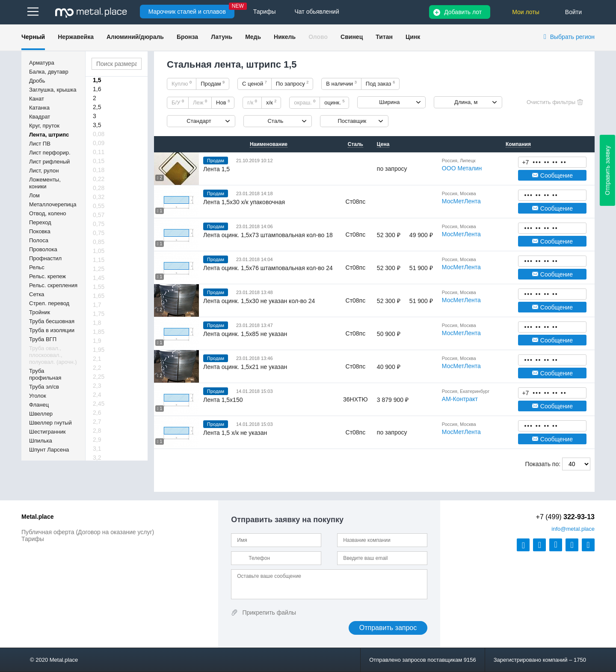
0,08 (99, 134)
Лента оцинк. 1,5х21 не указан (245, 367)
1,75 (99, 314)
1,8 (97, 323)
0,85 (99, 242)
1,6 (97, 89)
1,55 (99, 287)
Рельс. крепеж (47, 276)
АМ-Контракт (460, 399)
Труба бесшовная (52, 321)
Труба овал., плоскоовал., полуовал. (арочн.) (53, 355)
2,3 (97, 386)
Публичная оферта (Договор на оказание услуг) (88, 532)
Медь (253, 37)
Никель (285, 37)
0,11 (99, 152)
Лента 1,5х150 (223, 400)
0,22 (99, 179)
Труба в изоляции (52, 330)
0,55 (99, 206)
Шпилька (41, 441)
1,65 (99, 296)
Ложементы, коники (45, 183)
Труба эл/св (44, 387)
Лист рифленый (49, 162)
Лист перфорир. (50, 153)
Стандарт (199, 121)
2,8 (97, 431)
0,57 (99, 215)
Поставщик (352, 121)
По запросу (292, 83)
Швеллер (41, 414)
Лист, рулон (44, 171)
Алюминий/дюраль (135, 37)
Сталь (275, 121)
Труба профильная (45, 374)
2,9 (97, 440)
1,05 (99, 251)
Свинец (352, 37)
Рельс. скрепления (53, 285)
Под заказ (380, 83)
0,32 (99, 197)
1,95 (99, 350)
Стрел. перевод (49, 303)
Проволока (43, 249)
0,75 (99, 224)
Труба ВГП (43, 339)
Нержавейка (76, 37)
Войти (573, 12)
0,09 (99, 143)
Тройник (40, 312)
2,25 (99, 377)
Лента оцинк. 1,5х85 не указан (245, 334)
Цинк (413, 37)
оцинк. (334, 102)
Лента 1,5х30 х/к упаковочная (244, 202)
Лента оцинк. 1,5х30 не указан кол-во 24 (259, 301)
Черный (33, 37)
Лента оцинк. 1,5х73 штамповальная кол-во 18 (268, 235)
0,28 (99, 188)
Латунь (222, 37)
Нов (223, 102)
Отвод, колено (48, 213)
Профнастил (45, 258)
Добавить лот (463, 12)
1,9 (97, 341)
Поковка (40, 231)
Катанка (39, 108)
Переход (40, 222)
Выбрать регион (572, 37)
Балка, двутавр (49, 72)
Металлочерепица (53, 204)
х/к (271, 102)
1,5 (97, 80)
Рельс (37, 267)
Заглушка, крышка (53, 90)
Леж (200, 102)
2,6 (97, 413)
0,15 (99, 161)
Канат (37, 99)
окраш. (305, 102)
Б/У (178, 102)
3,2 (97, 458)
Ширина (389, 102)
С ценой (255, 83)
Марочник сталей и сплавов (187, 12)
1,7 (97, 305)
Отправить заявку (607, 170)
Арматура (42, 63)
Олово (318, 37)
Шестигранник (47, 432)
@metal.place (573, 529)
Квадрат (40, 117)
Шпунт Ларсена (49, 450)
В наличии (341, 83)
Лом (34, 195)
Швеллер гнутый (50, 423)
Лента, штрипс (49, 135)
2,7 (97, 422)
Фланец (39, 405)
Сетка (37, 294)
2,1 (97, 359)
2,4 (97, 395)
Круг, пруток (44, 126)
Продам (213, 83)
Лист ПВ (40, 144)
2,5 (97, 107)
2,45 (99, 404)
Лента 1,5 (216, 169)
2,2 (97, 368)
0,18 (99, 170)
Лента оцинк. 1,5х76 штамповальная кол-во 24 (268, 268)
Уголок (38, 396)
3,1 (97, 449)
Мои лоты (526, 12)
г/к (252, 102)
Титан (384, 37)
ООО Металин (462, 168)
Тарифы (33, 539)
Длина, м (466, 102)
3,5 (97, 125)
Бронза (187, 37)
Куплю (182, 83)
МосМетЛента (461, 201)
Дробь (37, 81)
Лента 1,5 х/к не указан (235, 433)
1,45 (99, 278)
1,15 (99, 260)
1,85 (99, 332)
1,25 (99, 269)
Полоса (39, 240)
